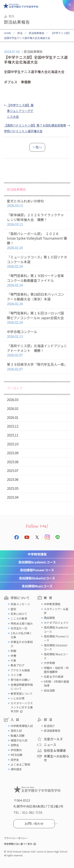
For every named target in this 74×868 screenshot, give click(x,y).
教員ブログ (18, 665)
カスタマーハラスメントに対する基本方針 (22, 707)
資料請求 (16, 769)
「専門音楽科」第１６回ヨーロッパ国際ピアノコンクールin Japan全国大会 (37, 318)
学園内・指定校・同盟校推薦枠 (56, 670)
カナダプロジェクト (56, 623)
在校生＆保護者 (55, 750)
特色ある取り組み (22, 623)
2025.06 (13, 479)
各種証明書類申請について (22, 687)
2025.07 (13, 470)
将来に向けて (19, 614)
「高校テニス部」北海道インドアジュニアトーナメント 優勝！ (37, 351)
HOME (7, 33)
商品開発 (49, 618)
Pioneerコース (37, 570)
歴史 (13, 609)
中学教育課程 (37, 554)
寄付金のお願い (20, 680)
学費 (13, 656)
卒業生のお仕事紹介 (22, 644)
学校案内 (16, 750)
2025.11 (13, 435)
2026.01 (13, 417)
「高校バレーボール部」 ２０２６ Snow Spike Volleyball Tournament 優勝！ (37, 241)
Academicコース (37, 562)
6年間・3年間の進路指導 (56, 683)
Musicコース (37, 586)
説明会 (15, 745)
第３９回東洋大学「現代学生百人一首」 (37, 367)
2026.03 (13, 400)
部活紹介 (49, 726)
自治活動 (49, 690)
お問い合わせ (34, 824)
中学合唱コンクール (37, 334)
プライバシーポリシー (16, 838)
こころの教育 (19, 618)
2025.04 (13, 497)
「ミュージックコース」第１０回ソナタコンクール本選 (37, 262)
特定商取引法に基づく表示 (18, 844)
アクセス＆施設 (20, 670)
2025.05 (13, 488)
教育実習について (22, 694)
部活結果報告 (37, 33)
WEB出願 (16, 755)
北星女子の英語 (53, 676)
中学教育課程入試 (22, 726)
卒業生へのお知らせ (56, 758)
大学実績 (49, 663)
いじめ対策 (18, 698)
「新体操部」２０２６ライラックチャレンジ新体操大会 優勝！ (37, 220)
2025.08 (13, 462)
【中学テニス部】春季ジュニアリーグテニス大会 (20, 111)
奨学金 (15, 760)
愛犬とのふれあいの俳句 (37, 203)
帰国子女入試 (19, 740)
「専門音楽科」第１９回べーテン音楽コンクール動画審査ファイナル (37, 280)
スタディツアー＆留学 (56, 611)
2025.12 (13, 426)
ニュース (50, 745)
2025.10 (13, 444)
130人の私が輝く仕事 (21, 635)
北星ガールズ (53, 739)
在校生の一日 (19, 628)
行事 (13, 660)
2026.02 (13, 408)
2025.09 (13, 453)
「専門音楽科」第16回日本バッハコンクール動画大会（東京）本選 (37, 299)
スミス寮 (16, 675)
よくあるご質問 (20, 764)
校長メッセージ (20, 604)
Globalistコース (37, 578)
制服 (13, 651)
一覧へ (37, 147)
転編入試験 (18, 736)
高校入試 (16, 731)
